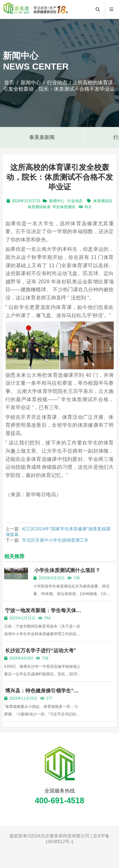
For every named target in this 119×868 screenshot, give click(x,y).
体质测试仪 (103, 201)
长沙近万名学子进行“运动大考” (41, 651)
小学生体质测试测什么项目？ (67, 570)
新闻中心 (31, 83)
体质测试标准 (39, 207)
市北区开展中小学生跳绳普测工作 (55, 540)
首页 (9, 83)
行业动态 (57, 83)
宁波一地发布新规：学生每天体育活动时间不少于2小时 (43, 613)
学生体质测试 (64, 207)
